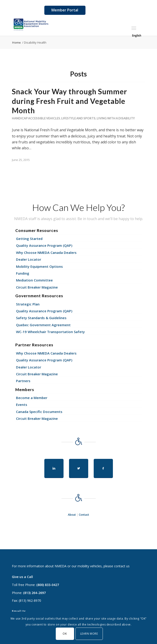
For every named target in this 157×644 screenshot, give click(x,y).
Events (22, 405)
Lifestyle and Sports (78, 118)
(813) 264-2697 (34, 593)
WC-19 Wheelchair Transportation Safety (50, 332)
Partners (23, 381)
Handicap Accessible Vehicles (36, 118)
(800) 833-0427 (48, 585)
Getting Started (29, 239)
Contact (84, 515)
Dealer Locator (29, 259)
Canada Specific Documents (39, 412)
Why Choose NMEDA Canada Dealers (46, 252)
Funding (23, 273)
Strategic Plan (28, 304)
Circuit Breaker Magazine (37, 287)
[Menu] (134, 28)
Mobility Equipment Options (39, 266)
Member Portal (65, 10)
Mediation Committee (34, 280)
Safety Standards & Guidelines (41, 318)
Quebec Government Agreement (43, 325)
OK (65, 634)
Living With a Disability (116, 118)
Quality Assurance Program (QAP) (44, 245)
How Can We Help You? (78, 208)
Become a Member (32, 398)
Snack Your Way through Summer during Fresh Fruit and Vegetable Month (69, 101)
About (72, 515)
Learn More (89, 634)
